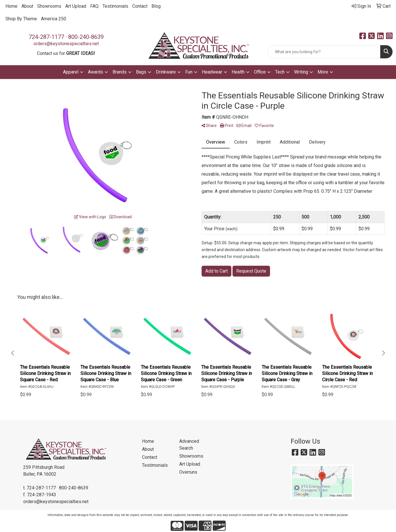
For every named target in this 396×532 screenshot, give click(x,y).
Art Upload (76, 6)
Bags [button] (141, 72)
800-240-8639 (86, 37)
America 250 (54, 19)
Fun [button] (189, 72)
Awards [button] (95, 72)
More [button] (323, 72)
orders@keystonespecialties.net (66, 44)
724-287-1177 (46, 37)
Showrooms (49, 6)
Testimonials (115, 6)
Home (11, 6)
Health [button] (238, 72)
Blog (156, 6)
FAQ (94, 6)
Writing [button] (301, 72)
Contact (140, 6)
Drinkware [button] (166, 72)
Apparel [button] (71, 72)
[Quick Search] (324, 52)
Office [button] (260, 72)
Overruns (188, 472)
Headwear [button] (212, 72)
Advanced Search (189, 445)
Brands (120, 72)
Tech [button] (280, 72)
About (27, 6)
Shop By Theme (21, 19)
